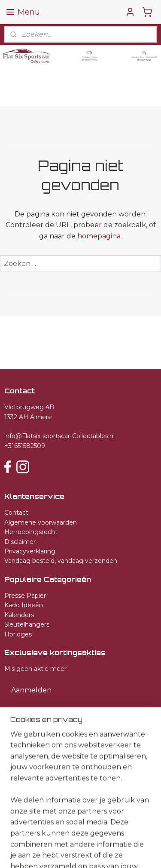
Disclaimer (20, 542)
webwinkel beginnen (46, 852)
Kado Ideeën (24, 605)
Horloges (18, 634)
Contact (16, 513)
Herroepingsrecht (31, 532)
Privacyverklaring (30, 551)
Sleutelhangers (27, 624)
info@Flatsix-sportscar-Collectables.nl (59, 436)
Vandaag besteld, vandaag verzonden (61, 561)
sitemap (124, 838)
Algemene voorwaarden (41, 522)
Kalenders (19, 615)
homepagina (99, 236)
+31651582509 (25, 446)
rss (140, 838)
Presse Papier (25, 596)
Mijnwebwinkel (122, 852)
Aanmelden (31, 690)
